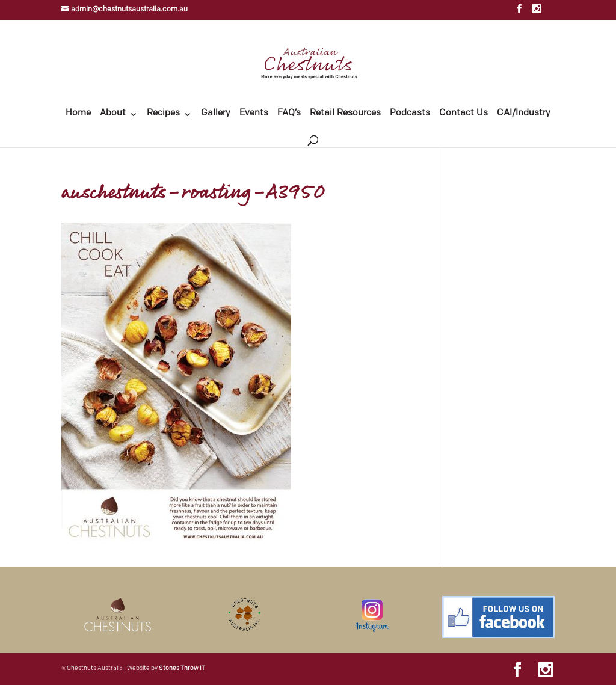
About (113, 114)
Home (78, 114)
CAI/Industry (524, 114)
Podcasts (410, 114)
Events (254, 114)
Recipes (163, 114)
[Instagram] (537, 12)
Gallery (216, 114)
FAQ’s (289, 114)
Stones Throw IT (182, 668)
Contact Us (464, 114)
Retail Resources (345, 114)
